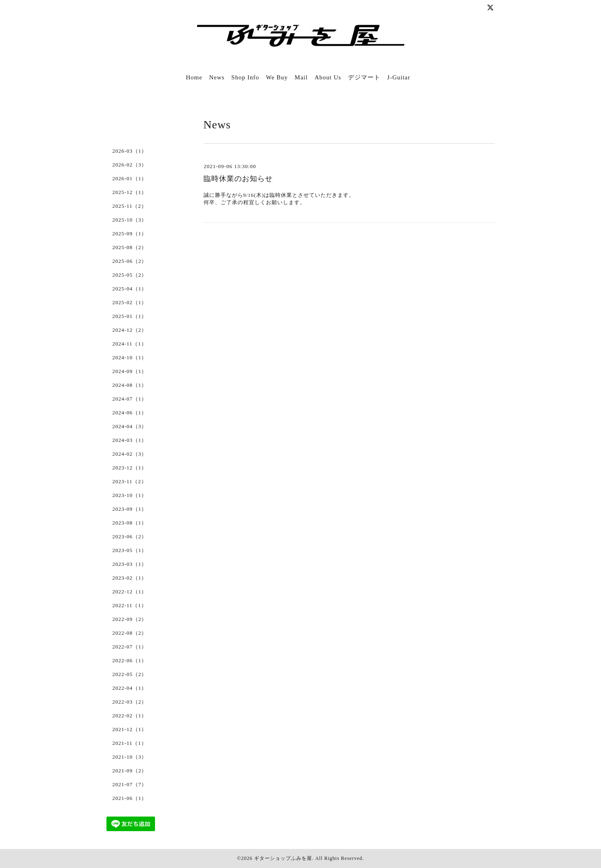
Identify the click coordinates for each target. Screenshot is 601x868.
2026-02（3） (130, 165)
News (217, 77)
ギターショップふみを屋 (283, 858)
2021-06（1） (130, 798)
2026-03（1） (130, 151)
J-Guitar (399, 77)
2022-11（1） (130, 605)
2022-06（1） (130, 660)
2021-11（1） (130, 743)
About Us (328, 77)
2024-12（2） (130, 330)
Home (194, 77)
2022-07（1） (130, 647)
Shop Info (245, 77)
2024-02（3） (130, 454)
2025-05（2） (130, 275)
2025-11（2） (130, 206)
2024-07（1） (130, 399)
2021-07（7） (130, 784)
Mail (301, 77)
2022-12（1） (130, 592)
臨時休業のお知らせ (238, 179)
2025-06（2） (130, 261)
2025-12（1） (130, 192)
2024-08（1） (130, 385)
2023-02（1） (130, 578)
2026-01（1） (130, 178)
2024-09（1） (130, 371)
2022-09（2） (130, 619)
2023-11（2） (130, 481)
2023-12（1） (130, 468)
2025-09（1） (130, 234)
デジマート (364, 77)
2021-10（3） (130, 757)
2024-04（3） (130, 426)
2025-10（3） (130, 220)
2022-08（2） (130, 633)
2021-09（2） (130, 771)
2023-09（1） (130, 509)
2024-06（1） (130, 413)
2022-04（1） (130, 688)
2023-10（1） (130, 495)
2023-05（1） (130, 550)
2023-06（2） (130, 536)
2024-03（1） (130, 440)
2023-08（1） (130, 523)
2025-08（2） (130, 247)
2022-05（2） (130, 674)
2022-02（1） (130, 716)
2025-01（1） (130, 316)
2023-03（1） (130, 564)
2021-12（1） (130, 729)
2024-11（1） (130, 344)
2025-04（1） (130, 289)
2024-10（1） (130, 357)
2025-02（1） (130, 302)
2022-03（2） (130, 702)
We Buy (277, 77)
